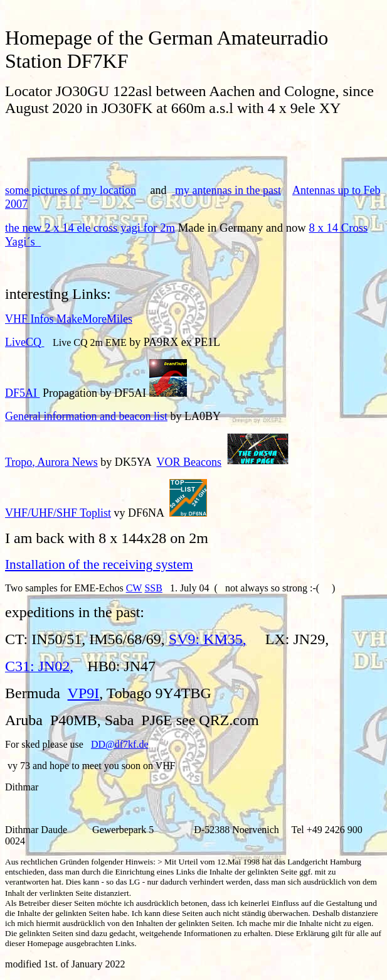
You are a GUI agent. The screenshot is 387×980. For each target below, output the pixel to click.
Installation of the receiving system (99, 564)
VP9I (84, 693)
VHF (69, 319)
